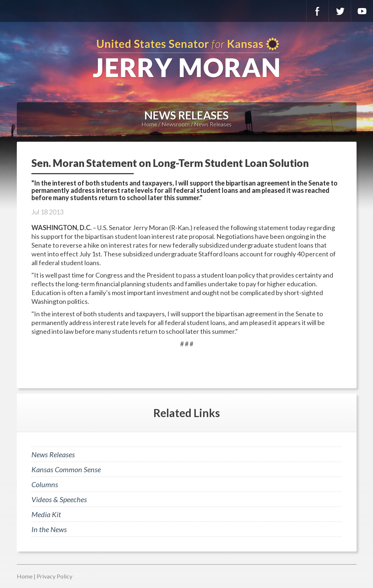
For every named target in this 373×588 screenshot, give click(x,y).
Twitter (340, 11)
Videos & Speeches (59, 499)
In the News (49, 529)
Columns (45, 484)
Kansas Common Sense (66, 469)
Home (149, 124)
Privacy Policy (54, 576)
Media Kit (46, 514)
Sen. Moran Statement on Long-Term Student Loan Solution (170, 163)
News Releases (213, 124)
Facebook (317, 11)
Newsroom (176, 124)
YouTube (362, 11)
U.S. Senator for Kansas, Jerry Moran (186, 58)
